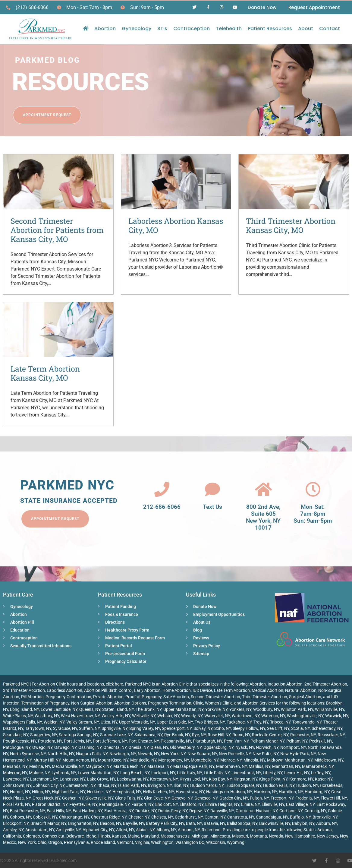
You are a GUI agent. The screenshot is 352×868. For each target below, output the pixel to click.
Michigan (200, 836)
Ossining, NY (90, 747)
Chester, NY (139, 817)
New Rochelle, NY (235, 754)
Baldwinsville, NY (275, 823)
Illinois (104, 836)
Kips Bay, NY (220, 779)
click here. (115, 684)
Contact (330, 29)
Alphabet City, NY (98, 830)
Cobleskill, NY (45, 817)
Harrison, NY (265, 792)
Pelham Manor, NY (267, 741)
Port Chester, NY (144, 741)
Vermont (125, 842)
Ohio (42, 842)
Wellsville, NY (144, 716)
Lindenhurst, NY (246, 773)
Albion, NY (145, 830)
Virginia (142, 842)
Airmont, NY (189, 830)
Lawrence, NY (16, 779)
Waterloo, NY (273, 716)
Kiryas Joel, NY (193, 779)
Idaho (91, 836)
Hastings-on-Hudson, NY (229, 792)
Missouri (240, 836)
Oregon (55, 842)
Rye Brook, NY (177, 735)
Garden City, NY (234, 798)
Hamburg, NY (317, 792)
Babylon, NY (303, 823)
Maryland (150, 836)
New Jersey (327, 836)
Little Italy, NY (189, 773)
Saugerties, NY (44, 735)
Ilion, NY (181, 785)
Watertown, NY (246, 716)
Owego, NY (42, 747)
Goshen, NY (73, 798)
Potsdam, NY (50, 741)
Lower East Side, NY (59, 709)
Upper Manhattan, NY (183, 709)
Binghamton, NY (83, 823)
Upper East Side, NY (175, 722)
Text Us (212, 507)
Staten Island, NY (118, 709)
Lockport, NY (163, 773)
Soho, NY (223, 728)
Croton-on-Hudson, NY (257, 811)
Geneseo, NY (206, 798)
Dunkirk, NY (146, 811)
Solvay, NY (203, 728)
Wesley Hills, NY (116, 716)
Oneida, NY (138, 747)
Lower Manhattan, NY (98, 773)
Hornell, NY (20, 792)
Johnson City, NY (49, 785)
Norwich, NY (267, 747)
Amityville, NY (68, 830)
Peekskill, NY (321, 741)
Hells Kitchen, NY (158, 792)
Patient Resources (270, 29)
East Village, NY (300, 804)
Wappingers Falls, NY (22, 722)
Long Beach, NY (135, 773)
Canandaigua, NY (272, 817)
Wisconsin (216, 842)
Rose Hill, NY (219, 735)
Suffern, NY (89, 728)
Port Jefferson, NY (110, 741)
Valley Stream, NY (83, 722)
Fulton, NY (259, 798)
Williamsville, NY (330, 709)
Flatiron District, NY (50, 804)
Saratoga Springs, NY (79, 735)
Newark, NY (148, 754)
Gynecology (137, 29)
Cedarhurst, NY (189, 817)
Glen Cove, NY (157, 798)
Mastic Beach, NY (129, 766)
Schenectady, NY (327, 728)
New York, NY (173, 754)
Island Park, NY (132, 785)
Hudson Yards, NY (207, 785)
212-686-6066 (162, 507)
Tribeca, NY (280, 722)
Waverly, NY (192, 716)
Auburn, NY (327, 823)
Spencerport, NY (177, 728)
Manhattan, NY (286, 766)
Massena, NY (159, 766)
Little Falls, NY (217, 773)
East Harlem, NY (88, 811)
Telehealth (229, 29)
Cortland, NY (291, 811)
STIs (162, 29)
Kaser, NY (324, 779)
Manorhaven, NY (231, 766)
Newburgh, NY (123, 754)
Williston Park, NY (297, 709)
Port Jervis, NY (77, 741)
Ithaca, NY (107, 785)
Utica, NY (109, 722)
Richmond (211, 830)
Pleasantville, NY (176, 741)
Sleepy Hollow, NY (249, 728)
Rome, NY (241, 735)
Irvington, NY (160, 785)
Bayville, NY (134, 823)
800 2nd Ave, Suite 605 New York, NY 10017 (263, 517)
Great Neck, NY (46, 798)
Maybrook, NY (99, 766)
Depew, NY (199, 811)
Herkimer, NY (99, 792)
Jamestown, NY (81, 785)
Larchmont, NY (44, 779)
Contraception (192, 29)
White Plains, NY (18, 716)
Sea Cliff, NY (278, 728)
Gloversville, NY (99, 798)
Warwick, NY (337, 716)
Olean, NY (159, 747)
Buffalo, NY (300, 817)
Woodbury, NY (266, 709)
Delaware (75, 836)
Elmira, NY (250, 804)
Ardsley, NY (13, 830)
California (12, 836)
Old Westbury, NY (186, 747)
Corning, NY (315, 811)
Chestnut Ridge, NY (109, 817)
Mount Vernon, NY (79, 760)
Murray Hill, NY (47, 760)
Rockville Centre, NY (270, 735)
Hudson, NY (307, 785)
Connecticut (53, 836)
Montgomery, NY (174, 760)
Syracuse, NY (65, 728)
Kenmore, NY (301, 779)
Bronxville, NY (325, 817)
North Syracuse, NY (28, 754)
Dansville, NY (222, 811)
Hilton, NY (41, 792)
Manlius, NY (259, 766)
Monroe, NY (231, 760)
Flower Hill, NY (334, 798)
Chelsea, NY (162, 817)
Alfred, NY (125, 830)
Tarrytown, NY (38, 728)
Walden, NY (54, 722)
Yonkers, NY (240, 709)
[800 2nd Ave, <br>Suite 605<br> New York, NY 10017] (263, 489)
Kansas (119, 836)
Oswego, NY (65, 747)
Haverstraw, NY (190, 792)
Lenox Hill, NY (297, 773)
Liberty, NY (273, 773)
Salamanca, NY (148, 735)
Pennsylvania (76, 842)
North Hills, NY (61, 754)
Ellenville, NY (273, 804)
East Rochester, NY (27, 811)
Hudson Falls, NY (279, 785)
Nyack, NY (245, 747)
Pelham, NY (297, 741)
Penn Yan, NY (236, 741)
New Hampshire (300, 836)
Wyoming (236, 842)
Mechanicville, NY (68, 766)
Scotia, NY (300, 728)
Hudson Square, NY (243, 785)
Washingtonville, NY (305, 716)
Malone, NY (39, 773)
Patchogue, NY (17, 747)
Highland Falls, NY (69, 792)
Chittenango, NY (74, 817)
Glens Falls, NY (129, 798)
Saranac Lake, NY (116, 735)
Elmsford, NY (192, 804)
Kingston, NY (245, 779)
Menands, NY (15, 766)
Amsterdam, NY (40, 830)
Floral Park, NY (17, 804)
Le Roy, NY (321, 773)
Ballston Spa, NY (242, 823)
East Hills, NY (59, 811)
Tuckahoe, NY (239, 722)
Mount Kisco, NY (113, 760)
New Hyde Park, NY (298, 754)
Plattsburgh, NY (207, 741)
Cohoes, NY (20, 817)
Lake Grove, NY (101, 779)
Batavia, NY (214, 823)
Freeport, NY (282, 798)
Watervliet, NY (217, 716)
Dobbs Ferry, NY (173, 811)
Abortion (105, 29)
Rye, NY (199, 735)
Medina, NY (40, 766)
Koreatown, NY (164, 779)
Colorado (31, 836)
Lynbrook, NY (64, 773)
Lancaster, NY (72, 779)
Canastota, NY (241, 817)
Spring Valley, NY (145, 728)
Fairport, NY (142, 804)
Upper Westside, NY (137, 722)
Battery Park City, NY (165, 823)
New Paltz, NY (266, 754)
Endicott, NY (167, 804)
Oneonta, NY (115, 747)
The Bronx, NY (149, 709)
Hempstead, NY (127, 792)
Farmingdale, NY (114, 804)
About (306, 29)
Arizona (325, 830)
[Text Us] (212, 489)
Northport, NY (293, 747)
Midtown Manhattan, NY (290, 760)
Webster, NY (168, 716)
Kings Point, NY (273, 779)
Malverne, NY (15, 773)
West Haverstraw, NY (80, 716)
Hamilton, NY (291, 792)
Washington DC (190, 842)
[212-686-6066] (162, 489)
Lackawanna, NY (133, 779)
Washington (162, 842)
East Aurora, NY (119, 811)
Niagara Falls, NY (92, 754)
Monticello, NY (143, 760)
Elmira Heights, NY (222, 804)
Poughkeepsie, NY (20, 741)
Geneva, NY (182, 798)
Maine (134, 836)
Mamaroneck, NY (318, 766)
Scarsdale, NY (16, 735)
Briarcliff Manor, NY (48, 823)
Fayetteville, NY (83, 804)
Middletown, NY (329, 760)
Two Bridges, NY (210, 722)
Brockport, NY (16, 823)
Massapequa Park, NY (194, 766)
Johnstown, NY (17, 785)
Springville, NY (115, 728)
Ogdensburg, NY (218, 747)
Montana (258, 836)
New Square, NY (202, 754)
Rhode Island (103, 842)
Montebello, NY (205, 760)
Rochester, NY (303, 735)
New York (27, 842)
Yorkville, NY (216, 709)
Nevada (276, 836)
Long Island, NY (24, 709)
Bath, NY (194, 823)
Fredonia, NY (307, 798)
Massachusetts (175, 836)
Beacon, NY (111, 823)
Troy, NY (261, 722)
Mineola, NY (254, 760)
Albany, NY (166, 830)
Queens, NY (90, 709)
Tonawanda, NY (307, 722)
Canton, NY (215, 817)
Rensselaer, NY (331, 735)
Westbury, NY (47, 716)
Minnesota (220, 836)
